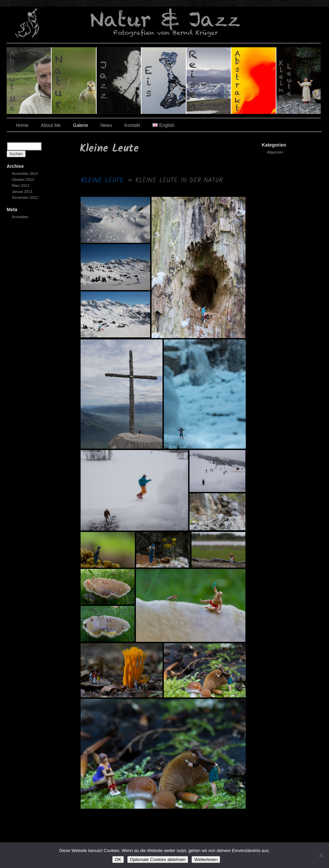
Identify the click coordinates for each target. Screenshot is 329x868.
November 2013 (25, 174)
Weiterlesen (206, 860)
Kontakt (132, 125)
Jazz (119, 81)
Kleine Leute (299, 81)
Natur (74, 81)
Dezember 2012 (25, 198)
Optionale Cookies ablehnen (158, 860)
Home (22, 125)
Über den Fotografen (29, 81)
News (106, 125)
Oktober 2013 (23, 180)
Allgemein (275, 152)
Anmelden (20, 217)
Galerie (80, 125)
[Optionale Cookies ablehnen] (321, 855)
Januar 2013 (22, 192)
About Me (51, 125)
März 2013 (21, 186)
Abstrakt (254, 81)
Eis (164, 81)
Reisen (209, 81)
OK (118, 860)
